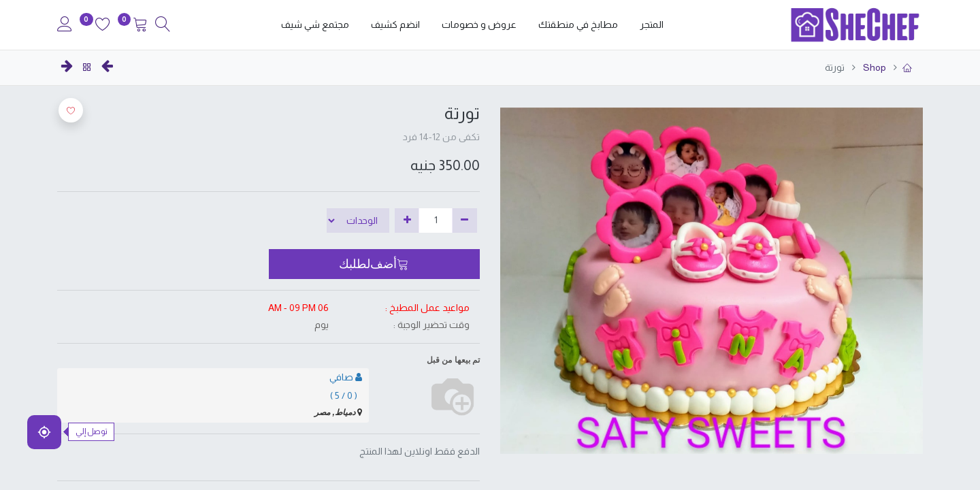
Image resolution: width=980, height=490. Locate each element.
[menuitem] (652, 25)
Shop (873, 67)
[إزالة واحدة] (464, 220)
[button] (375, 264)
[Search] (163, 26)
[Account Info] (65, 26)
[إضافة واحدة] (407, 220)
